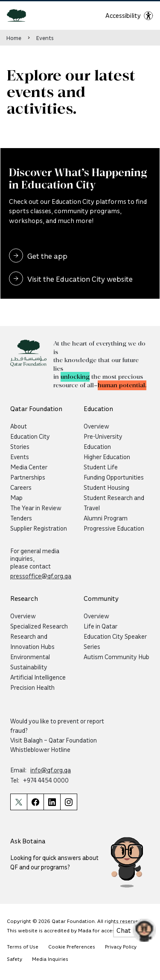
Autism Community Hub (116, 657)
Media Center (29, 467)
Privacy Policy (121, 947)
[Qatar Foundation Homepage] (20, 15)
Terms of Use (23, 947)
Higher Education (107, 457)
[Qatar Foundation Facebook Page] (35, 802)
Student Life (101, 467)
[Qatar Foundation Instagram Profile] (69, 802)
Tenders (21, 518)
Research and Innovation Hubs (32, 641)
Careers (21, 487)
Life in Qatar (100, 626)
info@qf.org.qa (51, 770)
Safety (15, 959)
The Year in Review (36, 508)
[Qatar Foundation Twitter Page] (19, 802)
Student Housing (106, 487)
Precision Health (32, 687)
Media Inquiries (50, 959)
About (19, 426)
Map (16, 497)
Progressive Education (114, 528)
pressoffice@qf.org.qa (41, 576)
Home (14, 38)
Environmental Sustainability (30, 662)
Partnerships (28, 477)
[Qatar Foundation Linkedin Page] (52, 802)
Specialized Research (39, 626)
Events (45, 38)
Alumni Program (106, 518)
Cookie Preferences (72, 947)
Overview (96, 426)
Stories (20, 446)
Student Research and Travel (114, 503)
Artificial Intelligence (38, 677)
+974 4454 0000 (46, 780)
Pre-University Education (103, 441)
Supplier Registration (39, 528)
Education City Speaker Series (115, 641)
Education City (30, 436)
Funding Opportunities (114, 477)
